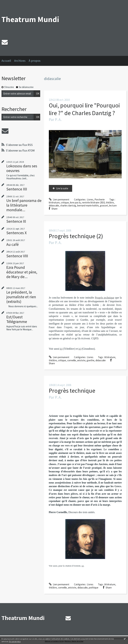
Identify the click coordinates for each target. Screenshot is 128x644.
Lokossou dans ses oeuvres (22, 168)
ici (83, 566)
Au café (12, 244)
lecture (113, 205)
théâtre (110, 202)
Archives (20, 61)
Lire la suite (62, 188)
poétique (94, 588)
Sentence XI (16, 221)
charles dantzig (68, 205)
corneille (72, 360)
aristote (81, 360)
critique (65, 202)
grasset (104, 205)
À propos (35, 61)
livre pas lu (75, 202)
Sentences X (16, 233)
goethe (90, 360)
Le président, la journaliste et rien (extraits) (21, 297)
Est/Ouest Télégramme (17, 319)
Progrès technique (104, 298)
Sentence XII (17, 189)
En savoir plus (15, 641)
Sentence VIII (17, 256)
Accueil (6, 61)
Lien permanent (59, 200)
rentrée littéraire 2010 (93, 202)
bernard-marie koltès (88, 205)
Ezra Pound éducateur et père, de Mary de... (22, 272)
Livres (90, 200)
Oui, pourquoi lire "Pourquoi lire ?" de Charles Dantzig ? (84, 109)
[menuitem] (8, 61)
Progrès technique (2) (76, 236)
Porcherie (100, 200)
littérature (54, 202)
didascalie (54, 205)
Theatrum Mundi (30, 19)
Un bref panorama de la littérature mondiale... (24, 205)
